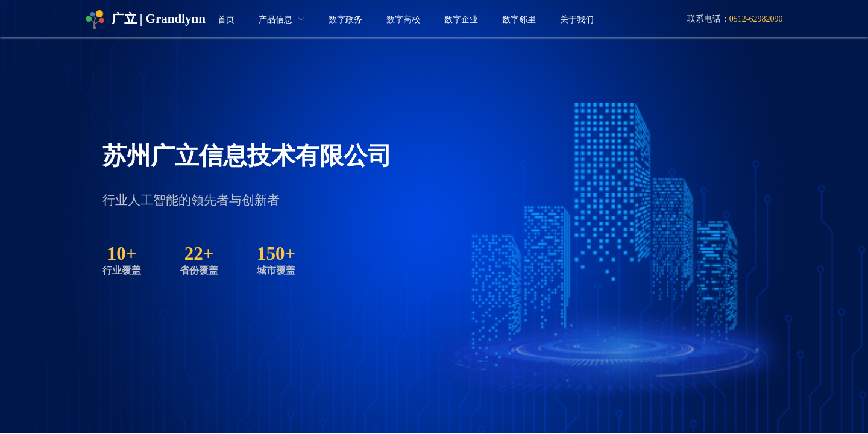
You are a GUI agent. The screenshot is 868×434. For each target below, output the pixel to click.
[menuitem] (281, 20)
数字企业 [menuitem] (461, 20)
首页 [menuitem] (226, 20)
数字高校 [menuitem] (403, 20)
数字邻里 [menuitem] (519, 20)
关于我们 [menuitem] (577, 20)
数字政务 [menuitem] (345, 20)
